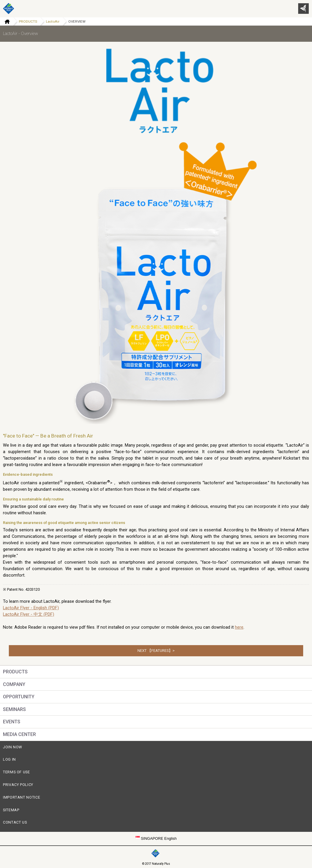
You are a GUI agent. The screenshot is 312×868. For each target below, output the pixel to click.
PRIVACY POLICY (18, 785)
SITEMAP (11, 810)
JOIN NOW (13, 747)
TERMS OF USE (16, 772)
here (239, 627)
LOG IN (9, 759)
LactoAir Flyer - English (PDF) (31, 608)
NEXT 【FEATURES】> (156, 651)
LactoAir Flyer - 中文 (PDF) (29, 614)
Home (5, 21)
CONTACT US (15, 822)
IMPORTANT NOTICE (21, 797)
